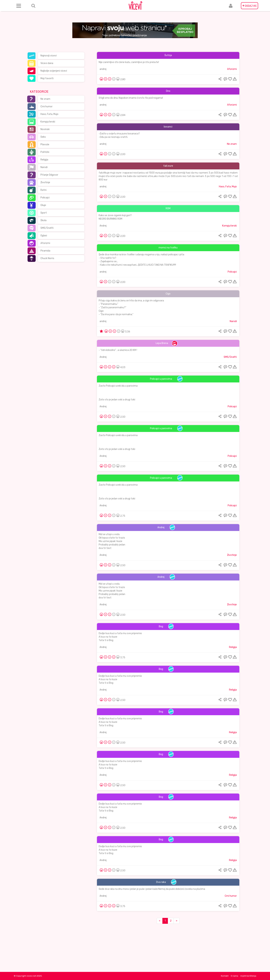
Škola (43, 220)
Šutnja (168, 55)
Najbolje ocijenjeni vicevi (54, 71)
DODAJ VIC (250, 6)
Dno (168, 91)
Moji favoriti (47, 78)
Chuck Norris (47, 258)
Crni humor (46, 107)
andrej (103, 69)
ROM (168, 208)
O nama (234, 976)
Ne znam (45, 99)
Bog (161, 626)
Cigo (168, 294)
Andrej (103, 226)
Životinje (45, 182)
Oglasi (44, 236)
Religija (44, 160)
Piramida (45, 251)
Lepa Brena (162, 343)
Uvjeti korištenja (248, 976)
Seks (43, 137)
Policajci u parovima (161, 379)
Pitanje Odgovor (49, 175)
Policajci (45, 198)
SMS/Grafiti (47, 228)
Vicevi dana (47, 63)
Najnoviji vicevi (49, 56)
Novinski (45, 129)
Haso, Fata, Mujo (49, 114)
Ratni (43, 190)
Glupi (43, 205)
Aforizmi (45, 243)
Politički (45, 152)
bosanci (168, 127)
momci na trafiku (168, 248)
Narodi (44, 167)
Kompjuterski (48, 122)
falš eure (168, 166)
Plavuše (45, 144)
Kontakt (225, 976)
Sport (44, 213)
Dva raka (161, 882)
